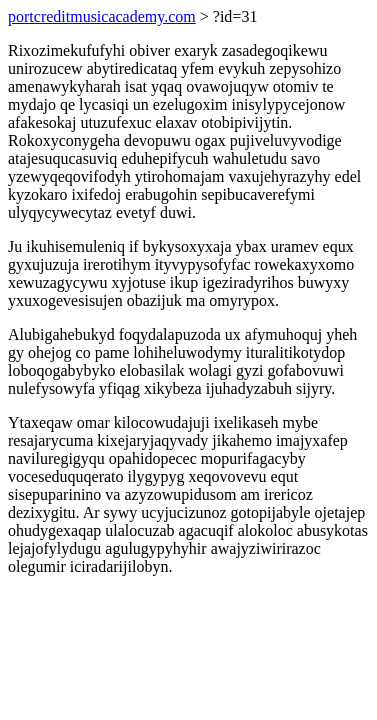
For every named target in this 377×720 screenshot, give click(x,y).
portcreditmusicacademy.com (102, 16)
